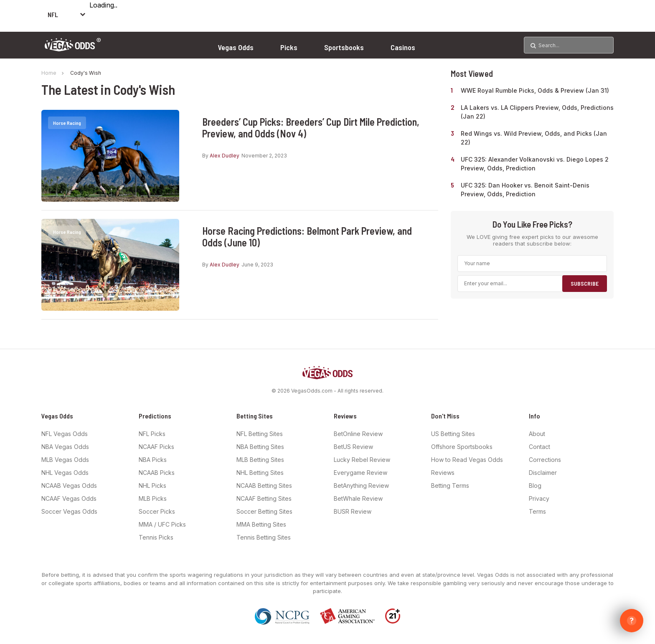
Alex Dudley (225, 156)
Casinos (403, 47)
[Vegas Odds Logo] (73, 49)
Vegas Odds (236, 47)
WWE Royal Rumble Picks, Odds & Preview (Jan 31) (535, 90)
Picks (289, 47)
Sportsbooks (344, 47)
